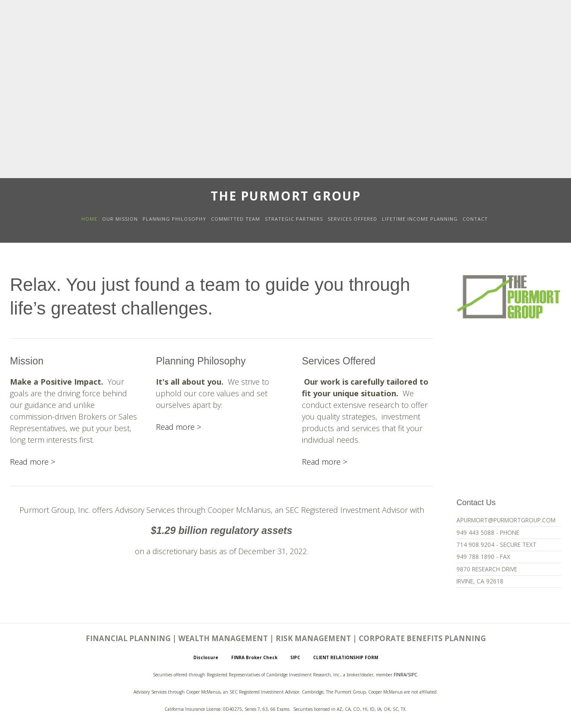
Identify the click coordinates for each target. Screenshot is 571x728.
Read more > (33, 462)
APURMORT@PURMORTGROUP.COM (506, 520)
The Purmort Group (286, 196)
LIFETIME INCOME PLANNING (420, 219)
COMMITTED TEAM (236, 219)
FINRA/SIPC (405, 675)
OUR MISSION (120, 219)
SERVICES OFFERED (352, 219)
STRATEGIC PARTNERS (294, 219)
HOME (89, 219)
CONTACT (475, 219)
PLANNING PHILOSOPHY (174, 219)
